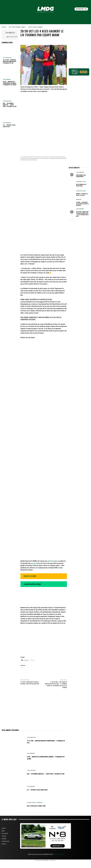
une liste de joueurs (53, 544)
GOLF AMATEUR (7, 58)
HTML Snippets (38, 843)
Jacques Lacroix (13, 37)
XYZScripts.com (52, 843)
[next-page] (73, 220)
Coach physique (81, 191)
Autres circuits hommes (35, 27)
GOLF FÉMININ (7, 79)
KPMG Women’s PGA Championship (81, 176)
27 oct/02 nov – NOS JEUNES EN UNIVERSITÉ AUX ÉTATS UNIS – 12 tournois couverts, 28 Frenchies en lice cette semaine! (56, 667)
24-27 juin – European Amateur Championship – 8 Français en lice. (10, 61)
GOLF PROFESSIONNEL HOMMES (17, 27)
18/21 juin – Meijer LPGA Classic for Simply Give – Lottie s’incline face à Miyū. (82, 214)
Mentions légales (58, 837)
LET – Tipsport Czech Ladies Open (9, 126)
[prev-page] (70, 220)
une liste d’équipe (36, 546)
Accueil (4, 27)
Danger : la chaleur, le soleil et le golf (81, 195)
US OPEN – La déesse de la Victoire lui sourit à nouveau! (82, 204)
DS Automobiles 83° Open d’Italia (82, 185)
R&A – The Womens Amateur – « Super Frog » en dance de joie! (10, 105)
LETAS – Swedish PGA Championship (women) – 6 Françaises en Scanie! (10, 83)
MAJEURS (79, 200)
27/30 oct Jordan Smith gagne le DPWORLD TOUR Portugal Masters (30, 666)
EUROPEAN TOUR (81, 182)
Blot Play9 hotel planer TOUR (38, 789)
